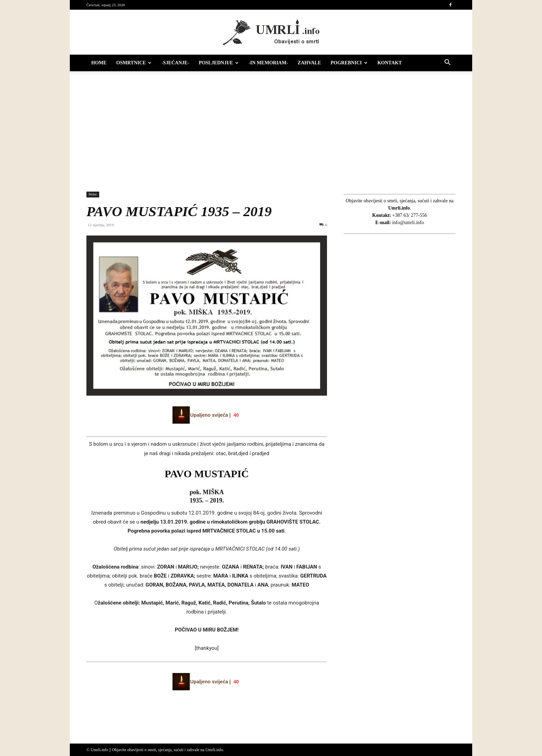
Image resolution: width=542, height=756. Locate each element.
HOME (99, 63)
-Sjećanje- (175, 63)
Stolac (93, 194)
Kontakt (390, 63)
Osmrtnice (134, 63)
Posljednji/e (219, 63)
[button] (447, 63)
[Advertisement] (271, 128)
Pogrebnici (349, 63)
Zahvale (309, 63)
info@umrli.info (408, 223)
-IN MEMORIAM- (268, 63)
